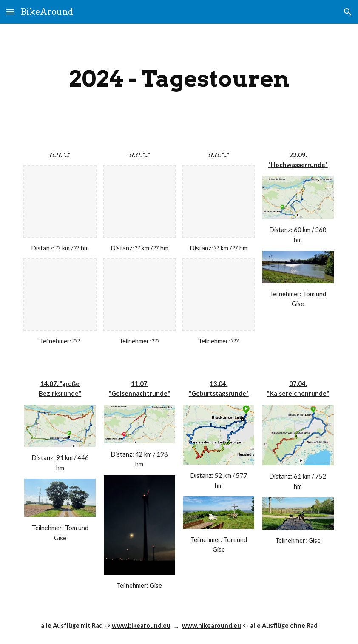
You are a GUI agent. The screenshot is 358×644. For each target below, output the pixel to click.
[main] (179, 79)
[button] (10, 12)
